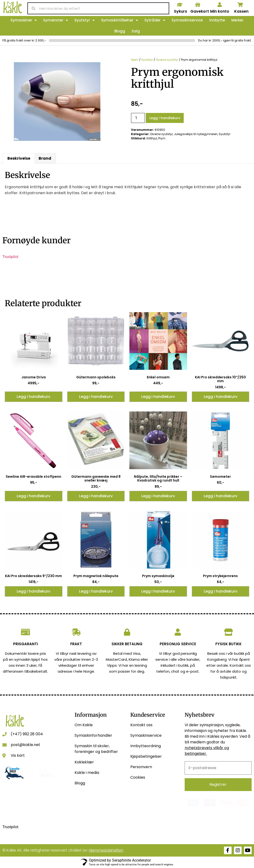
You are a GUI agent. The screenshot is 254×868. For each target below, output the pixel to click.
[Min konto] (220, 5)
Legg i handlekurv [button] (33, 397)
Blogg (120, 31)
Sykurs (180, 11)
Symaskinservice (187, 20)
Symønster (56, 20)
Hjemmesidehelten (106, 850)
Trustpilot (10, 257)
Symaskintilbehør (119, 20)
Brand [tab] (45, 158)
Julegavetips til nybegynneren (196, 134)
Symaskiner (24, 20)
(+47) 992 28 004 (27, 734)
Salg (136, 31)
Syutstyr (84, 20)
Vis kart (18, 755)
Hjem (135, 60)
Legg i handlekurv (165, 118)
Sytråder (155, 20)
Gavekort (200, 11)
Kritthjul (152, 138)
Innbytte (217, 20)
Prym (162, 138)
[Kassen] (240, 5)
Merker (237, 20)
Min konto (220, 11)
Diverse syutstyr (167, 60)
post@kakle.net (25, 745)
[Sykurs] (180, 5)
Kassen (241, 11)
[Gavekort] (198, 5)
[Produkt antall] (138, 118)
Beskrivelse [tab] (19, 158)
